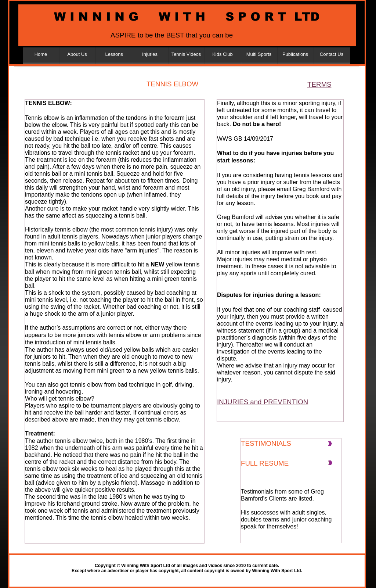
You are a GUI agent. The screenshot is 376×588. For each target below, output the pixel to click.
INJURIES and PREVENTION (263, 402)
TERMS (319, 84)
